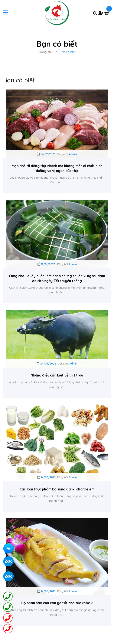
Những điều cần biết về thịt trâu (57, 375)
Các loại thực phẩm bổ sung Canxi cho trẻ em (57, 489)
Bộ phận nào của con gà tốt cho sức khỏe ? (57, 603)
